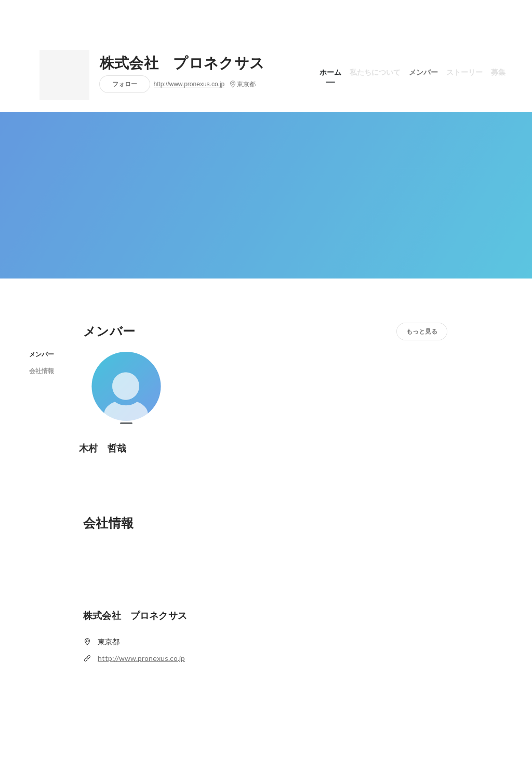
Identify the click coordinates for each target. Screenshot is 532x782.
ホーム (330, 72)
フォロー (125, 84)
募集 (498, 72)
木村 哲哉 (103, 448)
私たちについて (375, 72)
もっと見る (422, 331)
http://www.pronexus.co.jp (189, 84)
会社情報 (42, 371)
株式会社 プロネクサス (182, 63)
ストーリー (464, 72)
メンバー (423, 72)
